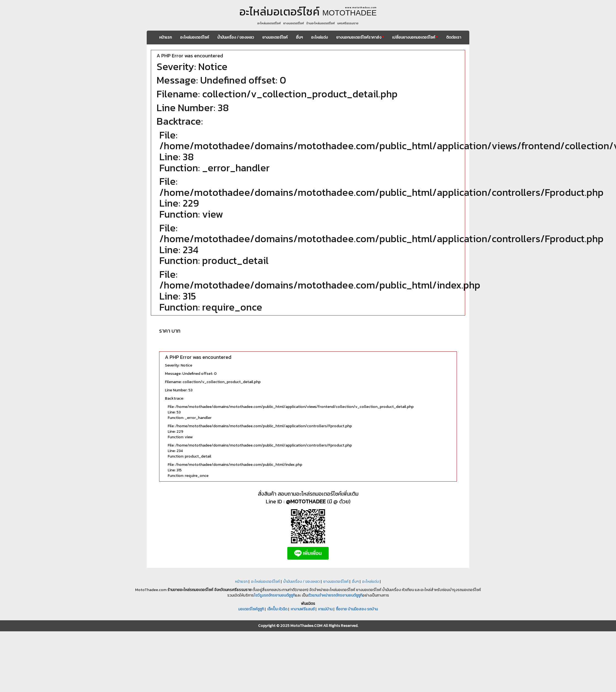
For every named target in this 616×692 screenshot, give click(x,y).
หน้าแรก (165, 37)
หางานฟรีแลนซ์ (303, 609)
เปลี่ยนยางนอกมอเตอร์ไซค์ (415, 37)
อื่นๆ (299, 37)
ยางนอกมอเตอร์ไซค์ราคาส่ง (360, 37)
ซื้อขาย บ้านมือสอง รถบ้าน (357, 609)
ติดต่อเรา (454, 37)
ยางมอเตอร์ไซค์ (275, 37)
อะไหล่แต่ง (319, 37)
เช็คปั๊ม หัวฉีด (277, 609)
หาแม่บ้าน (325, 609)
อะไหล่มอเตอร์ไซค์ (195, 37)
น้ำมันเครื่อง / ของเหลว (236, 37)
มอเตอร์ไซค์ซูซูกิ (251, 609)
